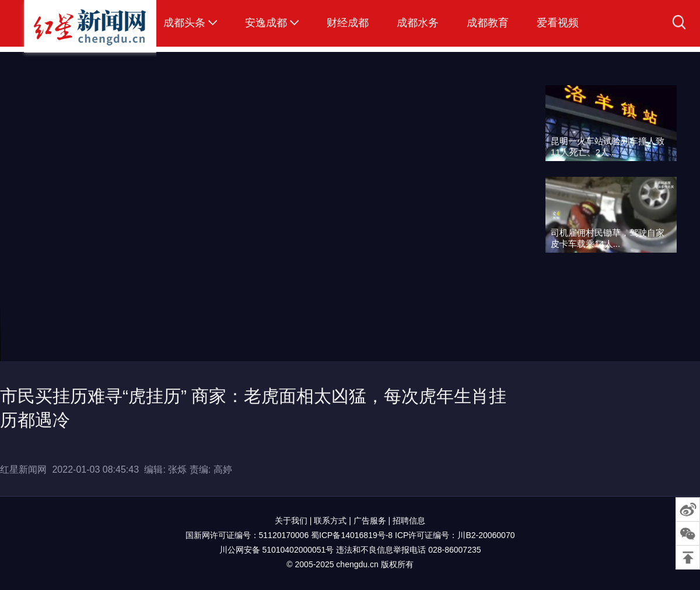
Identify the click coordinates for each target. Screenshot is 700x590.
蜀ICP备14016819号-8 (352, 535)
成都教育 (488, 23)
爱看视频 (558, 23)
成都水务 (418, 23)
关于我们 (291, 521)
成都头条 (184, 23)
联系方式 (330, 521)
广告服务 (370, 521)
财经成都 (348, 23)
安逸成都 (266, 23)
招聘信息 (409, 521)
